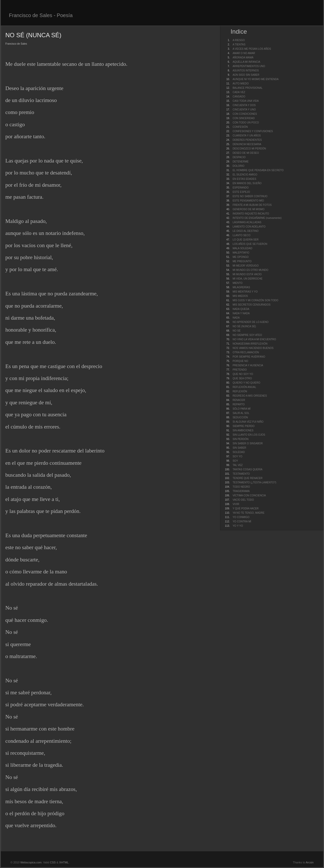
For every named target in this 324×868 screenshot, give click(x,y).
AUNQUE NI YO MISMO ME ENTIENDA (255, 79)
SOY (235, 461)
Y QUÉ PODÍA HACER (246, 508)
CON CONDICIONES (245, 114)
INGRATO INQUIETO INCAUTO (251, 214)
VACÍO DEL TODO (243, 500)
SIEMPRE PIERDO (244, 426)
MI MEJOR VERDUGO (246, 266)
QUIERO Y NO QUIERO (246, 383)
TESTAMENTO (241, 474)
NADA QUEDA (241, 309)
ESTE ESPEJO (241, 192)
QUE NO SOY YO (243, 374)
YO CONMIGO (241, 517)
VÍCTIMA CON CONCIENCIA (249, 495)
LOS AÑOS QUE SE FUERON (250, 244)
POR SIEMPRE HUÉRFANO (249, 357)
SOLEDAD (239, 452)
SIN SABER (239, 448)
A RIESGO (239, 40)
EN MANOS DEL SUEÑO (247, 183)
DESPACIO (239, 157)
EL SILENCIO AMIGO (245, 175)
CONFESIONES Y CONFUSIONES (253, 131)
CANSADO (239, 97)
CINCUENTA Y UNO (244, 110)
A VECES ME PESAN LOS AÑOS (252, 49)
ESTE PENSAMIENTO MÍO (248, 201)
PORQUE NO (240, 361)
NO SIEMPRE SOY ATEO (247, 335)
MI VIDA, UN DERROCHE (247, 279)
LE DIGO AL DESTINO (246, 231)
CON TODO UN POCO (246, 123)
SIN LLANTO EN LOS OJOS (249, 435)
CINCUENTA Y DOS (244, 105)
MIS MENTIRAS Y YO (245, 292)
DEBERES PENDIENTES (247, 140)
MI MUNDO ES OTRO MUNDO (250, 270)
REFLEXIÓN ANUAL (244, 387)
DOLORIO (238, 166)
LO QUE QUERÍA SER (246, 240)
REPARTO (239, 404)
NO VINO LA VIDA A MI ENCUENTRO (254, 339)
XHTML (64, 862)
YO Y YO (238, 526)
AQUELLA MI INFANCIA (246, 62)
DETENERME (241, 162)
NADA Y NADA (241, 313)
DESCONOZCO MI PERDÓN (249, 149)
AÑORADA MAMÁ (243, 58)
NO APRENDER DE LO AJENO (251, 322)
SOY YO (237, 456)
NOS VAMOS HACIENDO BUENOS (253, 348)
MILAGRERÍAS (241, 287)
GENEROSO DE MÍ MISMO (248, 209)
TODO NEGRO (241, 487)
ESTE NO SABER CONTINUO (250, 196)
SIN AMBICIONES (243, 430)
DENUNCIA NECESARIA (247, 144)
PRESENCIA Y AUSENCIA (248, 365)
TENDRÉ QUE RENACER (247, 478)
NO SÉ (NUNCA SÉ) (244, 326)
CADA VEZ (239, 92)
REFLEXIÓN (240, 391)
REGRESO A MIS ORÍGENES (250, 396)
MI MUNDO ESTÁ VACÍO (247, 274)
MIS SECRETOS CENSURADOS (252, 305)
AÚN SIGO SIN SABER (246, 75)
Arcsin (310, 862)
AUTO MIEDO (241, 84)
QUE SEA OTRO (242, 378)
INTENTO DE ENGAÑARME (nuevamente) (257, 218)
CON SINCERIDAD (244, 118)
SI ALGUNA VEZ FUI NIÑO (248, 422)
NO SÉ (237, 331)
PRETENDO (240, 370)
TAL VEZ (238, 465)
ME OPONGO (241, 257)
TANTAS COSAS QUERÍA (247, 469)
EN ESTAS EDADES (244, 179)
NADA (236, 318)
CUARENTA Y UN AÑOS (247, 136)
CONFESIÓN (240, 127)
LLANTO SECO (241, 235)
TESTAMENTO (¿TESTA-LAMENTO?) (254, 482)
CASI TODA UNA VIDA (246, 101)
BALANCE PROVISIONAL (247, 88)
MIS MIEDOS (240, 296)
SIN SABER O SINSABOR (248, 443)
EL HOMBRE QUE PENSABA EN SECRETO (258, 170)
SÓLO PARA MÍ (241, 409)
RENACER (239, 400)
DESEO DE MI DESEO (246, 153)
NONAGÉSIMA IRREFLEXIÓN (250, 344)
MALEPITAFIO (241, 253)
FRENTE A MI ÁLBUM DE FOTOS (252, 205)
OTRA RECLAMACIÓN (246, 352)
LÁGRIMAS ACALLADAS (247, 222)
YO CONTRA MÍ (242, 521)
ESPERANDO (241, 188)
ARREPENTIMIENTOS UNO (249, 66)
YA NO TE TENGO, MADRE (248, 513)
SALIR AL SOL (241, 413)
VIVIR (236, 504)
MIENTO (238, 283)
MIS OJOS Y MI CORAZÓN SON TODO (255, 300)
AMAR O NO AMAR (244, 53)
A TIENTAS (239, 45)
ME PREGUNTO (242, 261)
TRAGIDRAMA (241, 491)
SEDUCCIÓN (240, 417)
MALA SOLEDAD (242, 248)
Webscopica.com (31, 862)
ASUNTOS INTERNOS (246, 71)
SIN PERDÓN (240, 439)
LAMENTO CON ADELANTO (249, 227)
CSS (53, 862)
